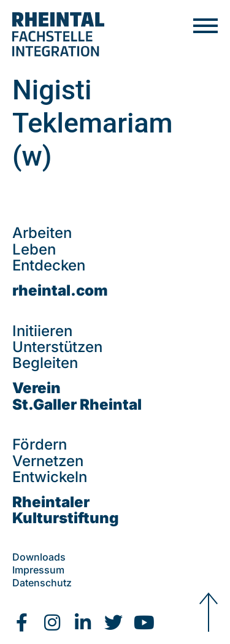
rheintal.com (60, 290)
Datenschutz (42, 583)
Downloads (39, 557)
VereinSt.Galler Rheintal (77, 396)
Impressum (38, 570)
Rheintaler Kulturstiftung (66, 510)
